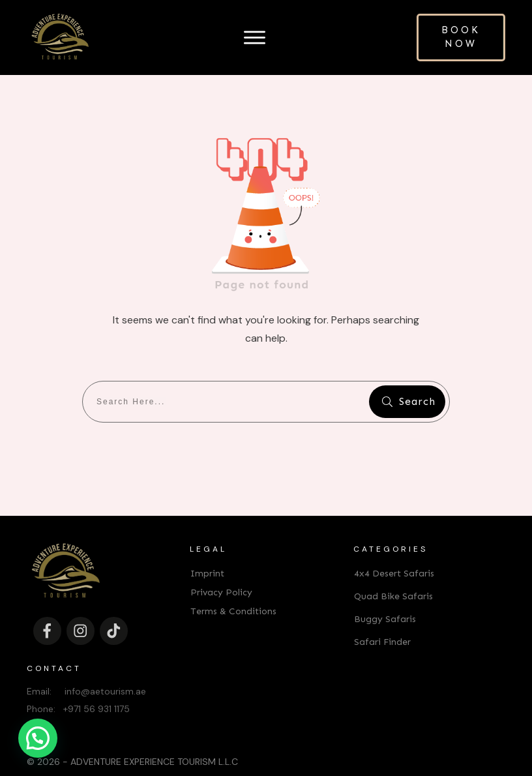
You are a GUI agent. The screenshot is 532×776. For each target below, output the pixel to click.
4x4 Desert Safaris (394, 553)
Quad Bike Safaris (393, 575)
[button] (38, 738)
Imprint (207, 553)
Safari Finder (382, 622)
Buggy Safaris (385, 598)
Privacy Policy (221, 572)
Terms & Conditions (233, 590)
